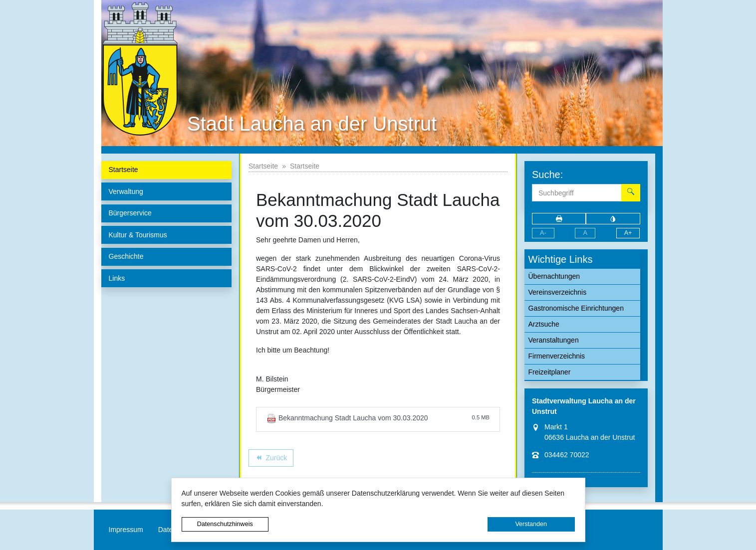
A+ (628, 233)
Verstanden (531, 524)
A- (543, 233)
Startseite (263, 166)
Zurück (271, 459)
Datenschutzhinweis (225, 524)
